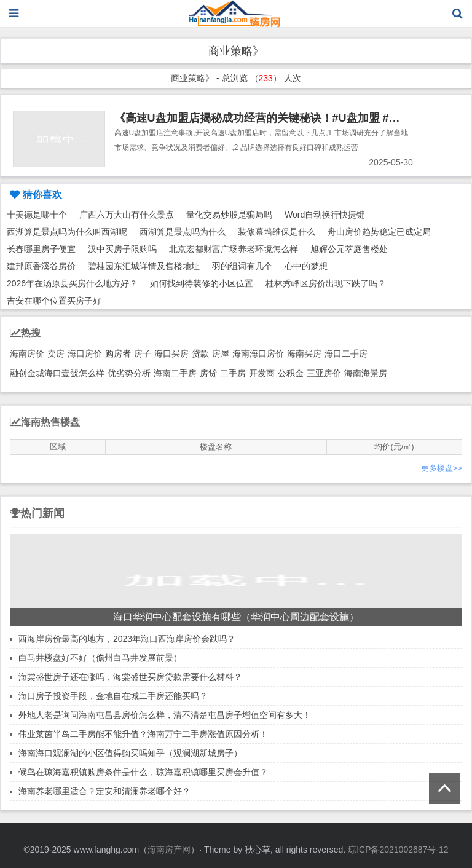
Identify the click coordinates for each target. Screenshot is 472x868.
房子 (143, 353)
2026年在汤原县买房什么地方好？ (72, 283)
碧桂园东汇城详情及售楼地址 (144, 266)
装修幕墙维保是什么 (277, 232)
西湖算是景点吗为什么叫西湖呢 (67, 232)
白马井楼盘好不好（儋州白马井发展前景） (100, 658)
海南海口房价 (258, 353)
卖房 (56, 353)
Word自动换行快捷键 (325, 215)
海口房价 (85, 353)
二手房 (233, 373)
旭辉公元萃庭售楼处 (349, 249)
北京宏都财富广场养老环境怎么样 (234, 249)
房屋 (221, 353)
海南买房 (304, 353)
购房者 (118, 353)
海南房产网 (169, 850)
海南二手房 (175, 373)
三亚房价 (324, 373)
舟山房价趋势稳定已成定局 (379, 232)
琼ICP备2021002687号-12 (398, 850)
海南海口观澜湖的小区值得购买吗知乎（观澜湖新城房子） (130, 753)
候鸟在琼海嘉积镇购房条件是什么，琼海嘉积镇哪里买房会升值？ (143, 772)
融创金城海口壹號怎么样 (57, 373)
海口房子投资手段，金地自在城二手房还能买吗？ (113, 696)
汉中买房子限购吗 (122, 249)
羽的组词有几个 (242, 266)
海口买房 (171, 353)
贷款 (200, 353)
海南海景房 (366, 373)
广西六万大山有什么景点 (127, 215)
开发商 (262, 373)
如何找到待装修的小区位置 (202, 283)
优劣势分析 (129, 373)
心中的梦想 (306, 266)
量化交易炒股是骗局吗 (229, 215)
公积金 (291, 373)
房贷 (208, 373)
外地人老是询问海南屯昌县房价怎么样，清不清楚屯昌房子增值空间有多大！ (165, 715)
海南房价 (27, 353)
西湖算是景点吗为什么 (183, 232)
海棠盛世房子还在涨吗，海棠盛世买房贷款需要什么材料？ (130, 677)
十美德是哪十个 (37, 215)
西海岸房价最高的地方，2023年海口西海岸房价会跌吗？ (127, 639)
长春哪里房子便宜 (41, 249)
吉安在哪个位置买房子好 (54, 301)
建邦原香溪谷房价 (41, 266)
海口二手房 (346, 353)
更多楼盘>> (442, 468)
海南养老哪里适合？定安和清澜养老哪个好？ (104, 791)
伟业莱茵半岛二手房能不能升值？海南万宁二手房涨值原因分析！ (143, 734)
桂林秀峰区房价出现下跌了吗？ (326, 283)
